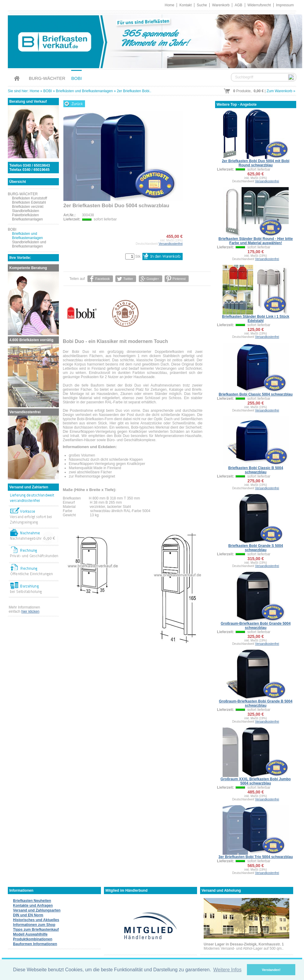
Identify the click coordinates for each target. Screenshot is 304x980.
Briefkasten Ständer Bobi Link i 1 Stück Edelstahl (256, 319)
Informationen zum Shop (34, 925)
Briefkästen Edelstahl (29, 202)
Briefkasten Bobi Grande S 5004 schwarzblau (256, 548)
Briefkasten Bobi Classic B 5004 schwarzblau (256, 470)
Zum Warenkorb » (281, 91)
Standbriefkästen (26, 211)
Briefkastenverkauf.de (152, 40)
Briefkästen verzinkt (28, 207)
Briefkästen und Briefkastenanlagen (84, 91)
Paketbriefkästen (25, 215)
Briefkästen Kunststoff (30, 198)
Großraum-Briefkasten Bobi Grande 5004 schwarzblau (256, 626)
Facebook (102, 279)
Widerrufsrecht (259, 5)
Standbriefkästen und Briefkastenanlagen (29, 244)
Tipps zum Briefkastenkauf (36, 930)
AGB (238, 5)
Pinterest (179, 279)
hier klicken (30, 611)
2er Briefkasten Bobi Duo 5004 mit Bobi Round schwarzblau (256, 163)
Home (169, 5)
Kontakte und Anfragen (33, 906)
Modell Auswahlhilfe (30, 934)
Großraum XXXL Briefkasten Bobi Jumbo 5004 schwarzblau (256, 781)
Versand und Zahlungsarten (37, 910)
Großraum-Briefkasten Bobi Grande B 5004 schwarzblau (256, 703)
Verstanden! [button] (271, 970)
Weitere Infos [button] (227, 970)
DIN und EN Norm (28, 915)
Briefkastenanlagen (27, 219)
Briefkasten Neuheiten (32, 901)
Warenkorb (221, 5)
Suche (202, 5)
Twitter (128, 279)
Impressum (285, 5)
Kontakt (185, 5)
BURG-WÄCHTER (47, 78)
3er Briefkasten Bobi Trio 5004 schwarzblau (255, 857)
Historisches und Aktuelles (36, 920)
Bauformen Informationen (35, 944)
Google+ (153, 279)
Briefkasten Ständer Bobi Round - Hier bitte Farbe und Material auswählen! (255, 241)
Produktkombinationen (33, 939)
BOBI (76, 78)
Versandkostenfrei (171, 244)
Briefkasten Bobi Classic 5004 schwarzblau (256, 394)
